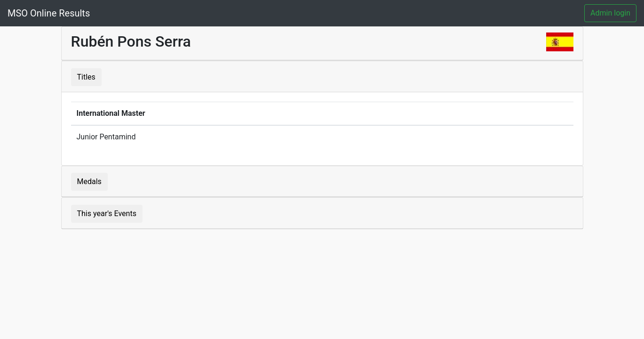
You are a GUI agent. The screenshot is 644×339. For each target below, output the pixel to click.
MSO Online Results (49, 13)
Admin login (610, 13)
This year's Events (107, 214)
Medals (89, 182)
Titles (86, 77)
